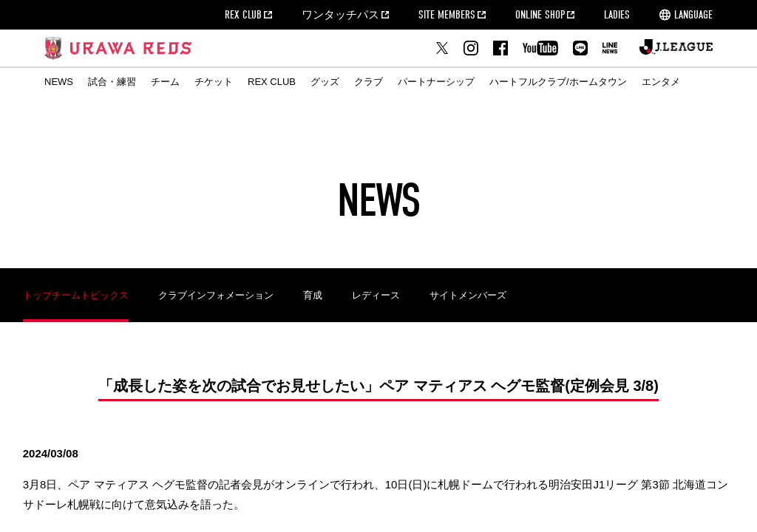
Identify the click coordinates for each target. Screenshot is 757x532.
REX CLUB (243, 15)
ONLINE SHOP (540, 15)
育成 (313, 295)
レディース (376, 295)
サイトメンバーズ (468, 295)
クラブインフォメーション (216, 295)
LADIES (617, 15)
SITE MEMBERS (447, 15)
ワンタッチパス (340, 15)
